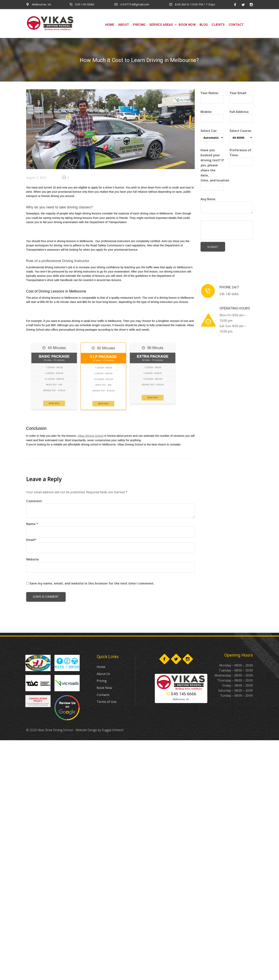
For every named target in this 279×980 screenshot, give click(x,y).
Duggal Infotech (113, 730)
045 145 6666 (82, 4)
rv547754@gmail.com (132, 4)
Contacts (103, 695)
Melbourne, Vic (39, 4)
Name (32, 524)
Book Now (104, 688)
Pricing (102, 681)
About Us (103, 674)
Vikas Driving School (90, 436)
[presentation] (232, 230)
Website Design (86, 730)
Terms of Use (107, 702)
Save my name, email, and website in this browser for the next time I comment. (92, 583)
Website (33, 559)
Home (101, 667)
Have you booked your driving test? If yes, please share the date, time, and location (215, 168)
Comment (34, 501)
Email (31, 540)
